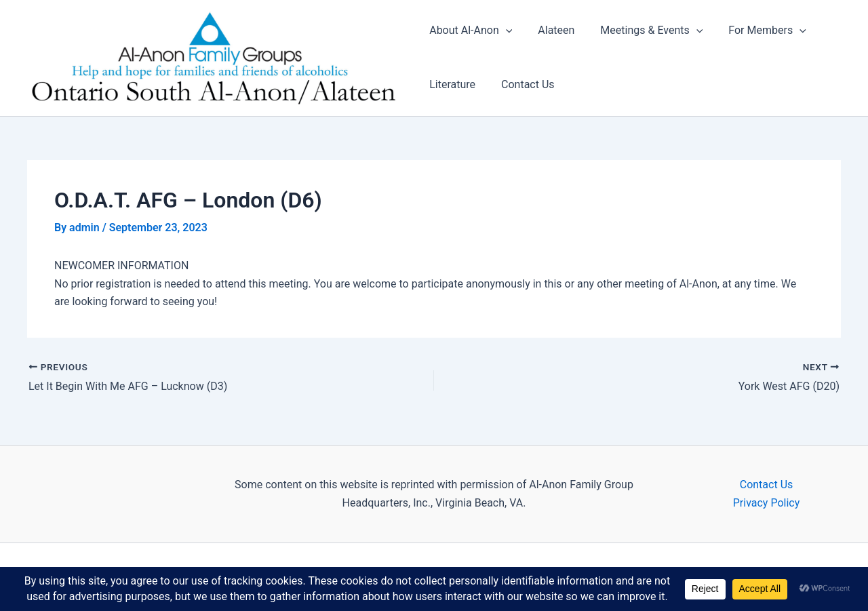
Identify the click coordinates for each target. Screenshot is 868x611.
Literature (452, 85)
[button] (506, 31)
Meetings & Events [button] (643, 31)
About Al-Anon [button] (471, 31)
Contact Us (524, 85)
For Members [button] (755, 31)
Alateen (552, 31)
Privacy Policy (767, 503)
